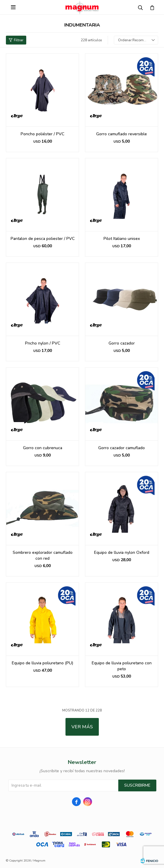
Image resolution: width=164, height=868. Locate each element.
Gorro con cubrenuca (43, 448)
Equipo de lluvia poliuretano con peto (122, 666)
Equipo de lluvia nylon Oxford (122, 552)
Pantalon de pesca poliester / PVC (43, 239)
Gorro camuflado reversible (122, 134)
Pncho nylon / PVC (43, 343)
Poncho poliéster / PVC (42, 134)
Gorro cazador (122, 343)
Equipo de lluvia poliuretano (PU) (42, 663)
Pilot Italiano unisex (122, 239)
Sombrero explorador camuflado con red (43, 555)
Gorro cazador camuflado (122, 448)
